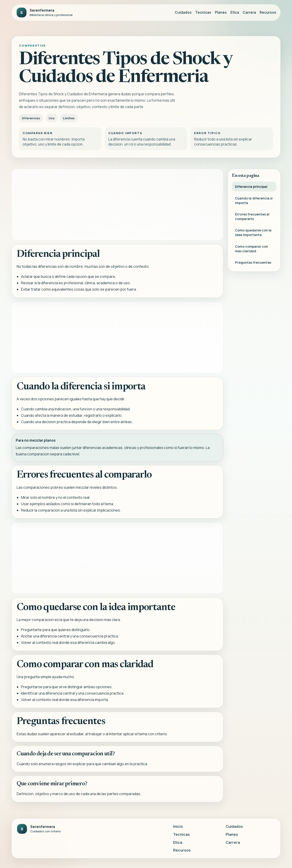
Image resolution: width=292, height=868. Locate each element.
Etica (235, 12)
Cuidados (183, 12)
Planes (221, 12)
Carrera (249, 12)
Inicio (178, 826)
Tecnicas (203, 12)
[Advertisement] (117, 205)
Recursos (268, 12)
